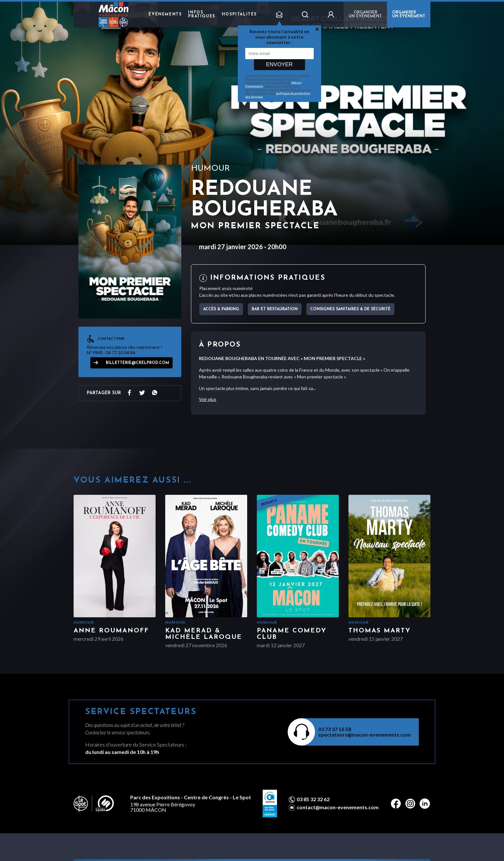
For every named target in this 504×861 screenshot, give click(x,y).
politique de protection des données (278, 95)
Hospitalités (239, 14)
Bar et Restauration (275, 309)
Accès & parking (221, 309)
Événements (165, 14)
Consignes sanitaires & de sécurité (350, 309)
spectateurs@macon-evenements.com (364, 734)
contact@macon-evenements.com (338, 807)
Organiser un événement (365, 14)
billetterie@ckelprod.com (137, 363)
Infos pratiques (202, 14)
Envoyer (279, 64)
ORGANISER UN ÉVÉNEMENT (409, 14)
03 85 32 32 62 (313, 799)
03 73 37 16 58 (335, 729)
